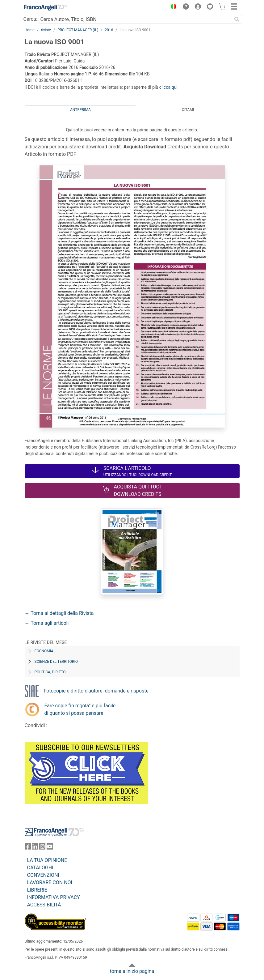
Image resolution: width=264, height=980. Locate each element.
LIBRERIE (37, 890)
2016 (109, 30)
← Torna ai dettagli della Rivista (59, 613)
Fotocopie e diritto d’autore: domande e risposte (96, 691)
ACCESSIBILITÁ (44, 905)
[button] (172, 7)
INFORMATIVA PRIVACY (54, 897)
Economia (44, 651)
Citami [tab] (188, 110)
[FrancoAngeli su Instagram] (42, 848)
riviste (46, 30)
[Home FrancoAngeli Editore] (45, 7)
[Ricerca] (237, 19)
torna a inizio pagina (132, 971)
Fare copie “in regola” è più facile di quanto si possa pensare (80, 709)
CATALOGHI (40, 868)
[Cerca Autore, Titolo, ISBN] (135, 19)
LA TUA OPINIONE (47, 860)
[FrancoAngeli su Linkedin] (35, 848)
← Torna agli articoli (47, 623)
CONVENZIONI (43, 875)
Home (30, 30)
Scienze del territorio (56, 662)
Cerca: (30, 19)
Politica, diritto (50, 672)
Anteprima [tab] (80, 110)
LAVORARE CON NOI (50, 882)
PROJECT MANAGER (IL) (78, 30)
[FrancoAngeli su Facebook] (28, 848)
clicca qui (168, 87)
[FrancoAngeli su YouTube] (50, 848)
